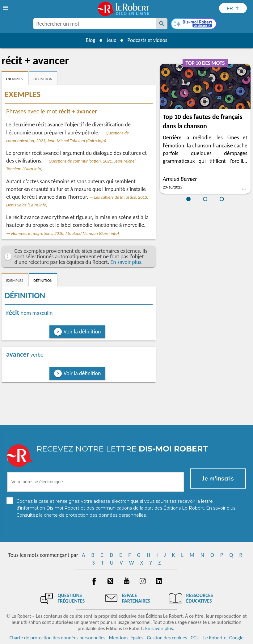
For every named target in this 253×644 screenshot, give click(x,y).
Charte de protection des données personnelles (57, 638)
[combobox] (95, 24)
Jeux (111, 40)
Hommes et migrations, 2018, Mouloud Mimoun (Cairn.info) (65, 233)
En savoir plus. (127, 262)
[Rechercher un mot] (162, 24)
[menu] (6, 8)
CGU (195, 638)
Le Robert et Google (223, 638)
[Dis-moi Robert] (194, 24)
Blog (89, 40)
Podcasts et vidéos (148, 40)
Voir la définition (82, 332)
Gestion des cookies (167, 638)
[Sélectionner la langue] (233, 8)
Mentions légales (126, 638)
